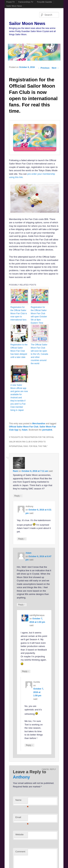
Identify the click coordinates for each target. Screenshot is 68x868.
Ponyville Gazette (45, 2)
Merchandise (39, 424)
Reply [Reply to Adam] (22, 605)
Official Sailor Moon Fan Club (24, 427)
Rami (16, 471)
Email (22, 818)
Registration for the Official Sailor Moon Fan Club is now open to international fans (19, 313)
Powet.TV (11, 2)
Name (22, 801)
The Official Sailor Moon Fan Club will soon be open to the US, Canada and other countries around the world (40, 354)
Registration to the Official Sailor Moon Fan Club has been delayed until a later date (19, 351)
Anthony (21, 777)
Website (20, 834)
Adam (25, 430)
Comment (20, 852)
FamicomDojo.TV (26, 2)
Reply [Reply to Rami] (18, 496)
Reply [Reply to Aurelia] (29, 745)
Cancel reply (49, 769)
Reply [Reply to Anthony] (22, 539)
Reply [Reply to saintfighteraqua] (26, 671)
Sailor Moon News (14, 6)
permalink (47, 430)
